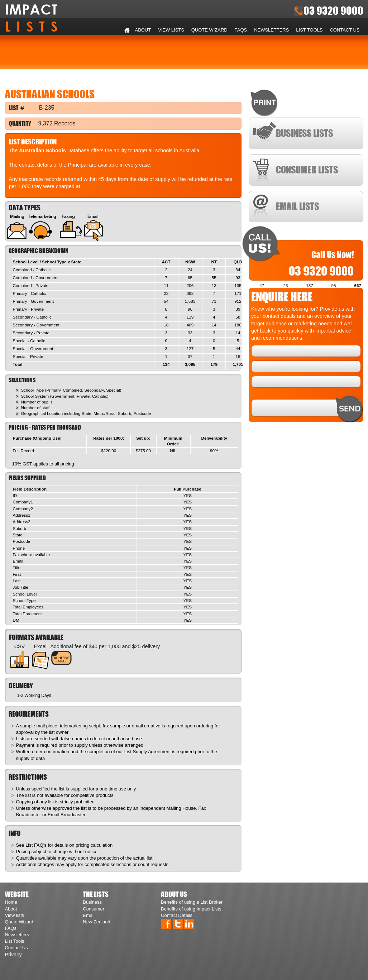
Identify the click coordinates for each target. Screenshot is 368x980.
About (143, 30)
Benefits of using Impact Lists (191, 909)
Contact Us (345, 30)
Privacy (13, 955)
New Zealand (96, 922)
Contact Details (177, 915)
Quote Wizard (209, 30)
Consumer (94, 909)
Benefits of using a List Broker (192, 902)
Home (127, 30)
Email (89, 915)
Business (92, 902)
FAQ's (40, 845)
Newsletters (271, 30)
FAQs (241, 30)
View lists (171, 30)
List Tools (309, 30)
